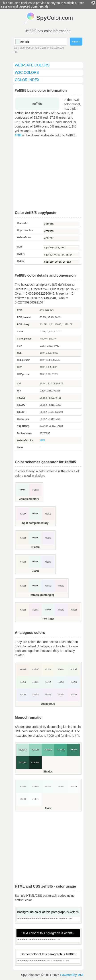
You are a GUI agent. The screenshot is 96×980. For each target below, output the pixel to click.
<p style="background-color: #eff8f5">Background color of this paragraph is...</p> (48, 919)
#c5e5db (23, 750)
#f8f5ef (22, 538)
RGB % (21, 254)
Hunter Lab (23, 419)
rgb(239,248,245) (61, 248)
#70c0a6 (48, 750)
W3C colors (27, 73)
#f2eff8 (48, 695)
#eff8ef (22, 682)
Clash (35, 571)
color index (27, 80)
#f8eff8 (73, 695)
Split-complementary (35, 523)
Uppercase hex (25, 230)
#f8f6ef (22, 610)
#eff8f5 (61, 224)
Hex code (22, 223)
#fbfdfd (22, 799)
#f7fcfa (61, 786)
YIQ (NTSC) (23, 426)
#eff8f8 (61, 682)
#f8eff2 (35, 490)
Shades (48, 772)
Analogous (48, 704)
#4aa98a (61, 750)
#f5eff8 (48, 538)
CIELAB (21, 398)
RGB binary (23, 324)
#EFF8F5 (61, 232)
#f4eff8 (61, 610)
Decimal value (25, 433)
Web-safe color (25, 440)
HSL (19, 353)
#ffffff (18, 135)
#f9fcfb (73, 786)
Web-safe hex (24, 237)
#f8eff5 (35, 610)
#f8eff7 (22, 514)
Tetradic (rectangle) (42, 595)
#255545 (23, 762)
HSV (19, 367)
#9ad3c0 (35, 750)
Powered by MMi (72, 975)
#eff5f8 (73, 682)
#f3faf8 (35, 786)
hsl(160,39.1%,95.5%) (61, 262)
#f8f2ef (22, 669)
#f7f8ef (22, 562)
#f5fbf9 (48, 786)
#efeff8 (35, 695)
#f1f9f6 (22, 786)
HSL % (21, 261)
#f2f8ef (74, 669)
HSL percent (24, 360)
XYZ (19, 384)
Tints (48, 808)
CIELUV (21, 405)
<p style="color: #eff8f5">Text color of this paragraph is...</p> (48, 940)
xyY (19, 391)
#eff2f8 (48, 586)
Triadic (35, 547)
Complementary (29, 499)
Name (20, 448)
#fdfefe (35, 799)
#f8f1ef (48, 514)
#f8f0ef (74, 610)
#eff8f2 (35, 682)
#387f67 (74, 750)
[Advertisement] (48, 174)
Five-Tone (48, 619)
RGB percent (24, 317)
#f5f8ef (61, 669)
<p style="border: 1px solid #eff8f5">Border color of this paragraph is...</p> (48, 961)
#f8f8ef (48, 669)
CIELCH (21, 412)
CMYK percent (25, 339)
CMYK (20, 332)
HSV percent (24, 374)
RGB (20, 247)
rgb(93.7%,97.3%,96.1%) (61, 255)
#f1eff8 (48, 562)
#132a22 (35, 762)
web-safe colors (32, 65)
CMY (20, 346)
